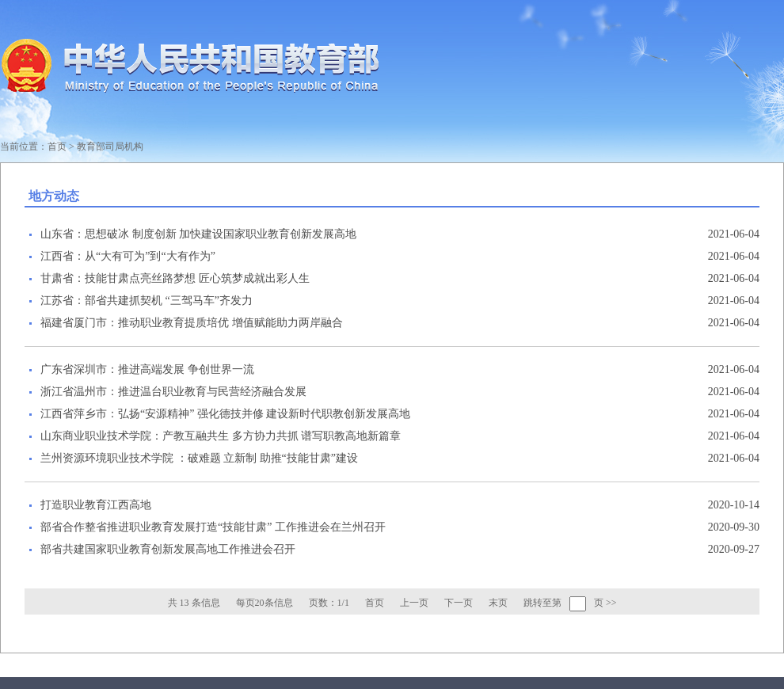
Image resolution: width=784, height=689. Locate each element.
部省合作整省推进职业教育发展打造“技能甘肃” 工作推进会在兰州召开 (213, 527)
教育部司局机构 (110, 147)
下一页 (459, 603)
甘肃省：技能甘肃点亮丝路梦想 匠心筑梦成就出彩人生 (175, 278)
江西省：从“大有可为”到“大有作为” (128, 256)
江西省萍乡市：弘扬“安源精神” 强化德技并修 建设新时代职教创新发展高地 (225, 414)
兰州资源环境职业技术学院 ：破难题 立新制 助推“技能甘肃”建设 (199, 458)
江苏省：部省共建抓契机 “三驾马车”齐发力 (147, 301)
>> (611, 603)
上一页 (414, 603)
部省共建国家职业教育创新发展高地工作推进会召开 (168, 549)
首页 (57, 147)
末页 (498, 603)
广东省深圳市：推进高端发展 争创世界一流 (147, 369)
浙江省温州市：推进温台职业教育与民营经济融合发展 (173, 392)
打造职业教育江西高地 (96, 505)
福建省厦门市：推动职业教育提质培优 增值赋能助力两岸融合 (192, 323)
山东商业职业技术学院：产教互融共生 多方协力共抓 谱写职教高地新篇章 (221, 436)
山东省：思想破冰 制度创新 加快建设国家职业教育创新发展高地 (198, 234)
